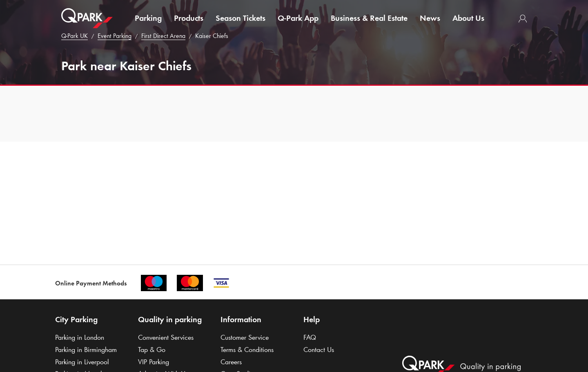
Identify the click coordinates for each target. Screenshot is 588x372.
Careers (231, 362)
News (430, 18)
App (298, 18)
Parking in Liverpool (82, 362)
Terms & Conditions (247, 350)
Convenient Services (166, 337)
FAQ (310, 337)
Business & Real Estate (369, 18)
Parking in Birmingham (86, 350)
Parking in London (80, 337)
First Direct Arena (163, 36)
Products (189, 18)
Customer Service (245, 337)
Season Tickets (241, 18)
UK (75, 36)
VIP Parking (154, 362)
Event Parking (115, 36)
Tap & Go (152, 350)
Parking (148, 18)
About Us (468, 18)
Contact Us (319, 350)
